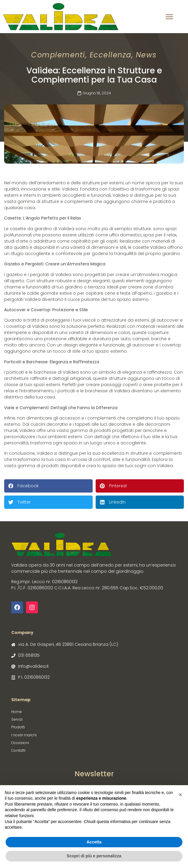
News (146, 55)
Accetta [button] (94, 842)
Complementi (58, 55)
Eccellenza (111, 55)
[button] (169, 17)
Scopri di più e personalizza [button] (94, 856)
